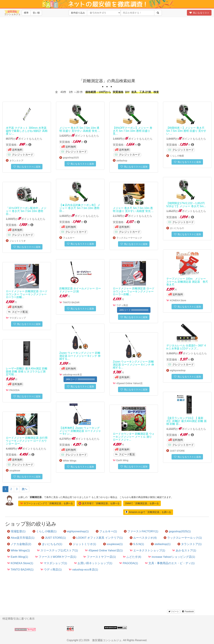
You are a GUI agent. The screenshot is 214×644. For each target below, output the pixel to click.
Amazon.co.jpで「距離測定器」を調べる (148, 512)
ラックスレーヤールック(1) (183, 538)
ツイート (173, 612)
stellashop (122, 161)
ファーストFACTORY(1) (141, 531)
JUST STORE (177, 451)
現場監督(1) (16, 531)
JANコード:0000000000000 (134, 310)
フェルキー (69, 238)
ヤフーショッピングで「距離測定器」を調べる (47, 503)
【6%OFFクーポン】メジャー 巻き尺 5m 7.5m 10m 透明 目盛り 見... (133, 131)
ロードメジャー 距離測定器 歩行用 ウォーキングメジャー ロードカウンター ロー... (27, 441)
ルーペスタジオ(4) (143, 538)
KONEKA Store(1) (20, 563)
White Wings (70, 461)
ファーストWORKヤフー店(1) (56, 557)
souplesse (15, 471)
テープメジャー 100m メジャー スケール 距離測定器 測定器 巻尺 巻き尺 (187, 282)
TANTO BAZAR (71, 302)
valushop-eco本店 (72, 375)
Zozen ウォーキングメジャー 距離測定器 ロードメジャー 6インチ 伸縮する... (80, 356)
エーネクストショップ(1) (147, 550)
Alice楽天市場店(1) (21, 538)
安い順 (36, 13)
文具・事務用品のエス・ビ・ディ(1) (170, 563)
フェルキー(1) (106, 531)
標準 (26, 13)
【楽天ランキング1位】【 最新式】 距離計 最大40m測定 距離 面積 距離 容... (186, 421)
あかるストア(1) (184, 550)
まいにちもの (177, 228)
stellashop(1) (161, 544)
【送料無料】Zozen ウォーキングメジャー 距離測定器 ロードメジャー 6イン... (80, 431)
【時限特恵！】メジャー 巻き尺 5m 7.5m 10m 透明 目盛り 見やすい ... (186, 131)
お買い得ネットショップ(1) (93, 563)
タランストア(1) (190, 544)
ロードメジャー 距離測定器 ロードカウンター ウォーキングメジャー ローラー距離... (134, 291)
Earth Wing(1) (18, 557)
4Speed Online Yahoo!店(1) (104, 550)
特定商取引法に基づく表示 (19, 619)
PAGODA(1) (129, 563)
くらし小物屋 (177, 156)
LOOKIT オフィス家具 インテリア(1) (98, 538)
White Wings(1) (19, 550)
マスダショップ (18, 318)
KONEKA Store (178, 300)
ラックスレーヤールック (129, 238)
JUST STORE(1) (54, 538)
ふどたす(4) (132, 557)
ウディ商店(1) (51, 570)
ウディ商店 (122, 305)
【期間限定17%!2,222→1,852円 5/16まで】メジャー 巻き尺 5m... (186, 205)
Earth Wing (122, 460)
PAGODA (14, 390)
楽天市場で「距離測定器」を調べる (99, 503)
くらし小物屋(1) (45, 531)
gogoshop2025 (71, 158)
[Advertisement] (107, 50)
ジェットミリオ (18, 241)
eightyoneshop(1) (76, 531)
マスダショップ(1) (54, 563)
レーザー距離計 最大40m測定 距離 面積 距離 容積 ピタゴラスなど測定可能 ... (27, 371)
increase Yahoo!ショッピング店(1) (172, 557)
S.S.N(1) (137, 544)
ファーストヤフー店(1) (100, 557)
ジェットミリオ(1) (83, 544)
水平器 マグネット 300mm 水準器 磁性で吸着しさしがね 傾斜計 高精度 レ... (27, 131)
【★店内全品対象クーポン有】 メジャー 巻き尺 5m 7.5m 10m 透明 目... (80, 208)
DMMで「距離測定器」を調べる (142, 503)
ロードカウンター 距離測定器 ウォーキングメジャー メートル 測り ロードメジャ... (134, 437)
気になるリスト (199, 13)
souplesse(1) (113, 544)
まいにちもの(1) (50, 544)
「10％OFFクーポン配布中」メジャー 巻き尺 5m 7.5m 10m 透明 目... (26, 211)
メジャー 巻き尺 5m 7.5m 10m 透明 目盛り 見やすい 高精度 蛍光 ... (80, 129)
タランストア (16, 161)
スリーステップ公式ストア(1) (58, 550)
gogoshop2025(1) (178, 531)
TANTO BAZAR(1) (20, 570)
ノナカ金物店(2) (19, 544)
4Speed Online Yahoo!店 (130, 383)
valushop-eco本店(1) (83, 570)
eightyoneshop (178, 370)
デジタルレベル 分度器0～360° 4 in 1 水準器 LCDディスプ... (186, 347)
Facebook (188, 612)
